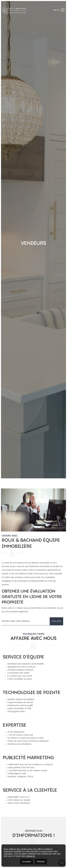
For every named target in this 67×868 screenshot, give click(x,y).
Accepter (27, 861)
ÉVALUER (44, 621)
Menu (59, 10)
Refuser (41, 861)
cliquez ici (31, 856)
